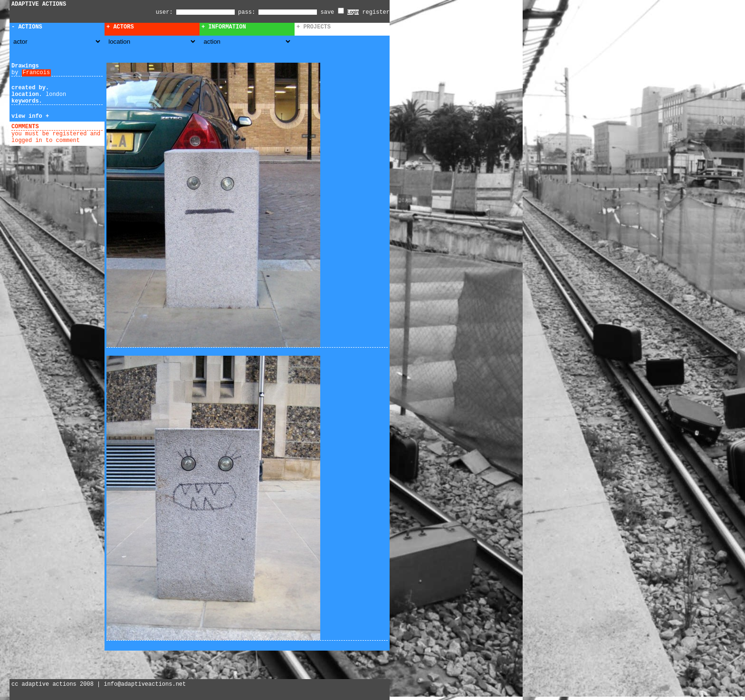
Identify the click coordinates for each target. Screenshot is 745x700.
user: (166, 12)
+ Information (224, 27)
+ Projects (314, 27)
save (332, 12)
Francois (37, 73)
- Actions (27, 27)
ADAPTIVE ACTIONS (39, 4)
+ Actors (120, 27)
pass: (247, 12)
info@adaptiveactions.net (145, 684)
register (376, 12)
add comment (61, 127)
